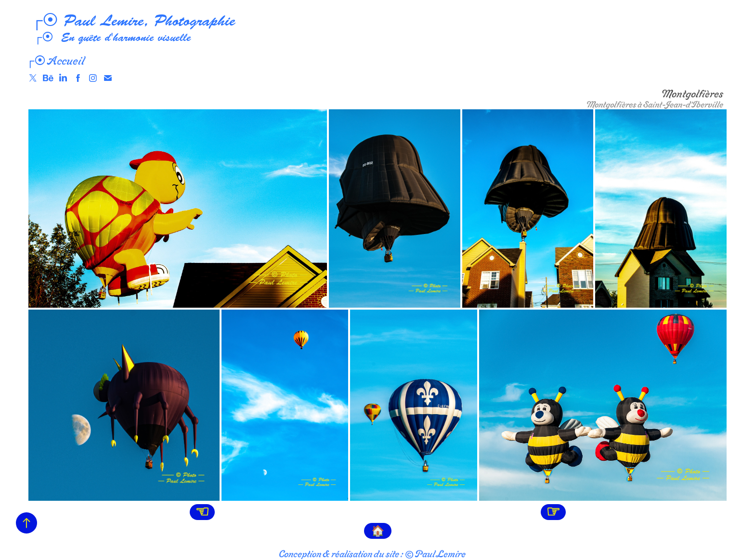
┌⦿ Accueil (55, 60)
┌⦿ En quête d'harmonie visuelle (109, 38)
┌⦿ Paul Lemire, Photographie (131, 21)
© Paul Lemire (435, 553)
